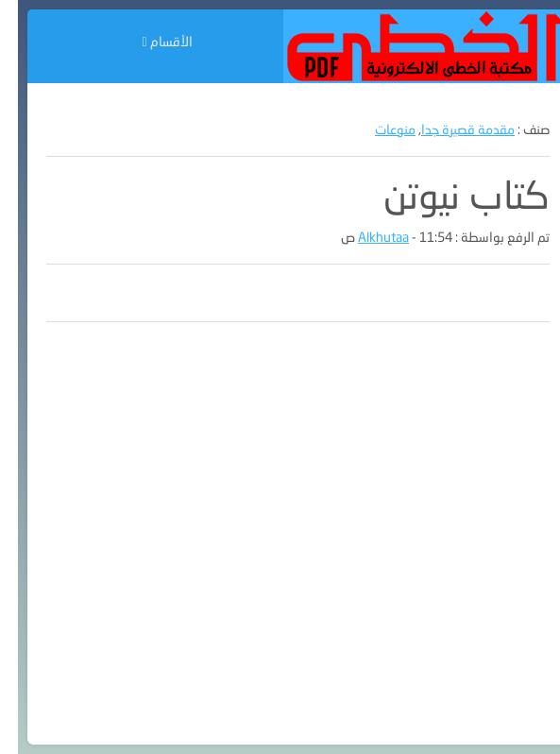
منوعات (377, 129)
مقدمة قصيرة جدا (450, 129)
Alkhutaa (365, 237)
